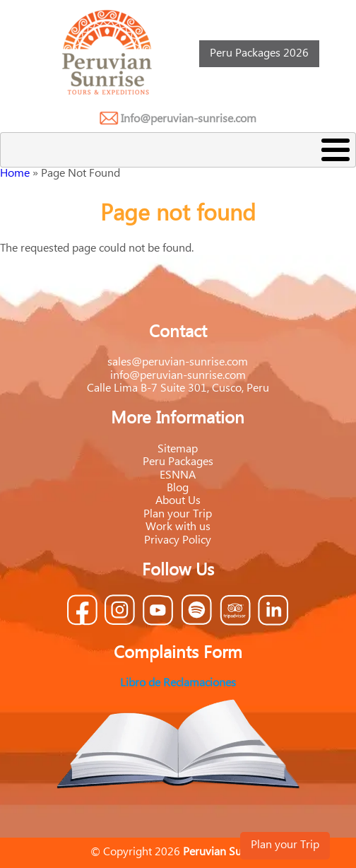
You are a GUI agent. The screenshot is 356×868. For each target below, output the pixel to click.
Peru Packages (178, 462)
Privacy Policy (178, 540)
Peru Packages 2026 (259, 53)
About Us (178, 501)
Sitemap (178, 449)
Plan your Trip (285, 845)
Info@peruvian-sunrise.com (189, 119)
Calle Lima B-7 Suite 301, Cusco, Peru (178, 388)
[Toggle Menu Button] (178, 150)
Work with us (178, 527)
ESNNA (178, 475)
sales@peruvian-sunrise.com (178, 362)
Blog (178, 488)
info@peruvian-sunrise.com (178, 376)
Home (15, 174)
